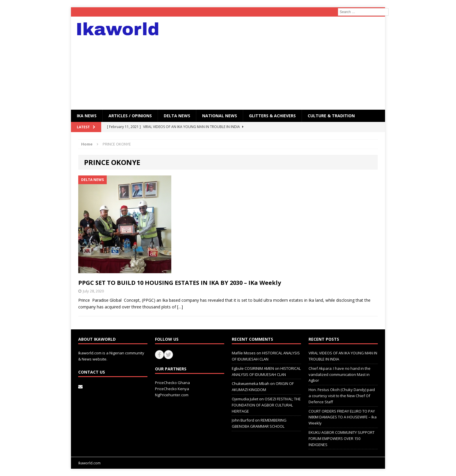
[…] (180, 307)
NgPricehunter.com (172, 395)
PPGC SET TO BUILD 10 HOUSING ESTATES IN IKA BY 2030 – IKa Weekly (180, 283)
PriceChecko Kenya (172, 389)
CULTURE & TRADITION (331, 116)
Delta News (177, 116)
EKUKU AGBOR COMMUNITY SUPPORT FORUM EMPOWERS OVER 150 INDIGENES (342, 438)
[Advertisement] (279, 63)
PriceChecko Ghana (172, 383)
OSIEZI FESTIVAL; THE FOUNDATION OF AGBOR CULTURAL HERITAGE (266, 405)
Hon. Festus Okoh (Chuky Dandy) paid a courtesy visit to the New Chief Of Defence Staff (342, 396)
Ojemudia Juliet (245, 399)
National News (220, 116)
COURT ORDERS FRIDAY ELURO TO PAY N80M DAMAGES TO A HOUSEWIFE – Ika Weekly (343, 417)
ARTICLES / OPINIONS (130, 116)
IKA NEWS (87, 116)
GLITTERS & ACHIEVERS (272, 116)
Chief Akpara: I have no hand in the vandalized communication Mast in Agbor (340, 374)
